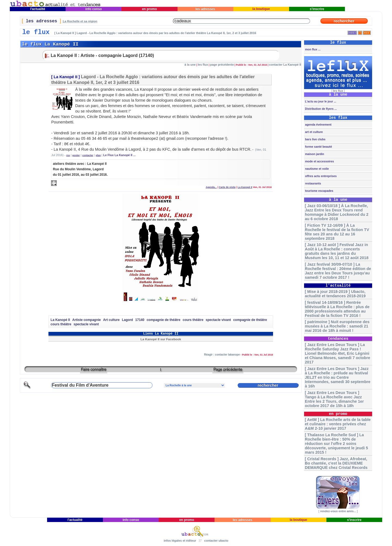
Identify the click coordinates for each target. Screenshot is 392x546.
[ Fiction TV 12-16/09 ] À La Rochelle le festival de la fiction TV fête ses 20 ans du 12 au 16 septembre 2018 (337, 232)
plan (98, 155)
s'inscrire (317, 9)
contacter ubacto (216, 541)
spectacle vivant (218, 320)
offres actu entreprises (320, 176)
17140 (140, 320)
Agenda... (211, 187)
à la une (190, 65)
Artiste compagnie (87, 320)
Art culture (111, 320)
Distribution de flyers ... (320, 109)
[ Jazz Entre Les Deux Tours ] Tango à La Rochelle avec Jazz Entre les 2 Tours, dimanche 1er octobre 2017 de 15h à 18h (334, 399)
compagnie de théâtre (164, 320)
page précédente (222, 65)
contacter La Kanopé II (285, 65)
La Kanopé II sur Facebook (161, 339)
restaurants (313, 183)
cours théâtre (193, 320)
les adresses (205, 9)
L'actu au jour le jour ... (320, 101)
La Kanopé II (65, 77)
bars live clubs (315, 139)
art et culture (313, 132)
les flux (203, 65)
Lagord (128, 320)
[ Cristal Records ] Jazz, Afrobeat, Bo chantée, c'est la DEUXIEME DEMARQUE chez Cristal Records (336, 463)
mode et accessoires (319, 161)
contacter (88, 155)
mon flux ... (312, 49)
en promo (149, 9)
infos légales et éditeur (180, 541)
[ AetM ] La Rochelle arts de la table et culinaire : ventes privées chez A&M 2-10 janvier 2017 (338, 424)
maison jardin (314, 154)
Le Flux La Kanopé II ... (119, 155)
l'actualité (38, 9)
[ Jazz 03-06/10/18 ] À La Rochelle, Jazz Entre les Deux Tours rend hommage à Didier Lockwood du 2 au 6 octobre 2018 (337, 212)
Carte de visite (227, 187)
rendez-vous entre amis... (338, 511)
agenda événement (318, 125)
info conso (94, 9)
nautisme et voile (316, 169)
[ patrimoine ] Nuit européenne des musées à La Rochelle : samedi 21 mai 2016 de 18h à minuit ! (337, 326)
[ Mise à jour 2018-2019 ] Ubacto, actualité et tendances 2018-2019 (335, 294)
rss (68, 155)
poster (76, 155)
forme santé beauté (318, 147)
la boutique (261, 9)
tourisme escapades (319, 191)
